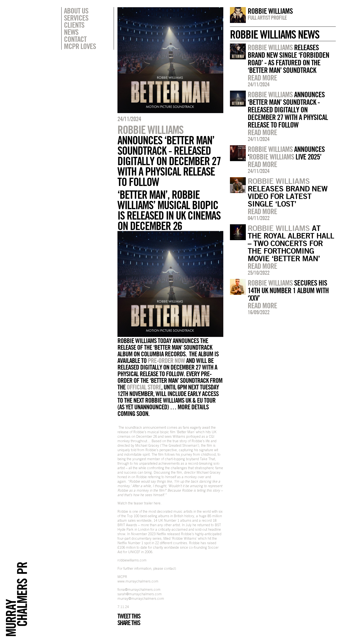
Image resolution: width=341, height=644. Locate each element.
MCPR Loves (80, 46)
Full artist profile (267, 18)
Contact (75, 39)
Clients (74, 25)
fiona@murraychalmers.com (139, 589)
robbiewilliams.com (132, 560)
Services (76, 18)
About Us (76, 11)
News (71, 32)
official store (144, 387)
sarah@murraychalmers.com (140, 594)
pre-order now (166, 361)
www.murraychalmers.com (138, 581)
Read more (262, 78)
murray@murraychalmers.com (141, 598)
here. (158, 503)
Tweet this (129, 616)
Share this (129, 623)
